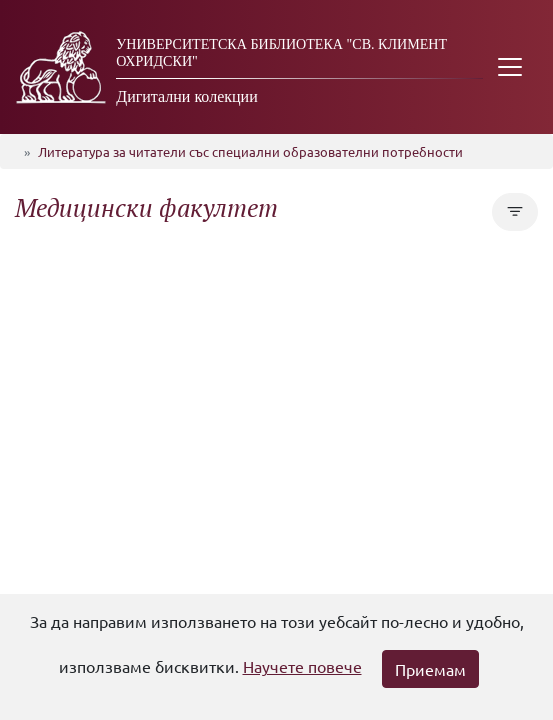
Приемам (430, 669)
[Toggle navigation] (510, 67)
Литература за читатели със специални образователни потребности (250, 151)
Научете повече (302, 666)
